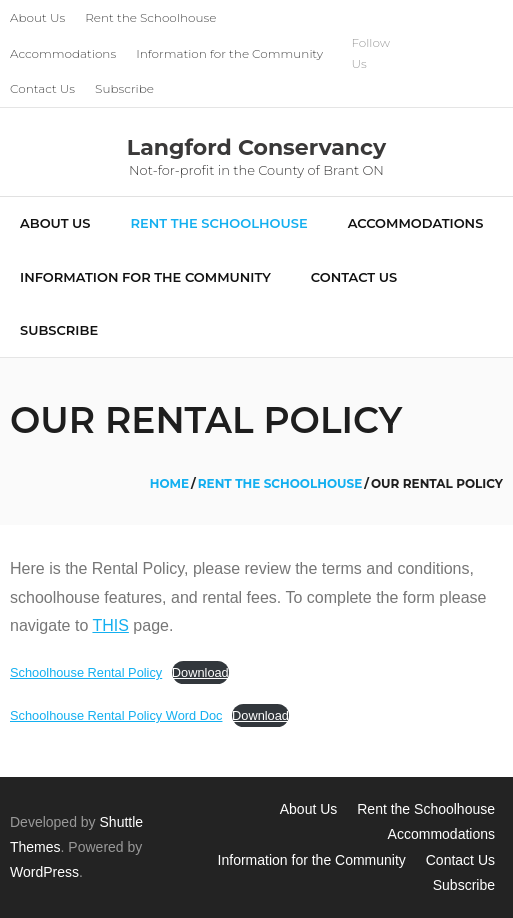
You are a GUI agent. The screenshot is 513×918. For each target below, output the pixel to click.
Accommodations (63, 53)
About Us (37, 17)
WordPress (44, 872)
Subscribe (124, 88)
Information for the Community (229, 53)
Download (200, 672)
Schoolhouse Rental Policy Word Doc (116, 715)
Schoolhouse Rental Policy (86, 672)
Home (169, 483)
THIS (110, 625)
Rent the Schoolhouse (150, 17)
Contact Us (42, 88)
